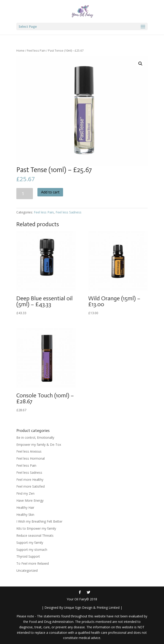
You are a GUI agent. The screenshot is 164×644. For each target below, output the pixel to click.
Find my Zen (25, 493)
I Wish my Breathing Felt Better (39, 521)
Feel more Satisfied (31, 486)
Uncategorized (27, 570)
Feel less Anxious (29, 451)
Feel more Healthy (30, 480)
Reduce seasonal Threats (35, 535)
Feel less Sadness (69, 212)
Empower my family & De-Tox (39, 445)
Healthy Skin (25, 515)
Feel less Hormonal (31, 458)
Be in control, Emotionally (35, 437)
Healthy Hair (25, 507)
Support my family (30, 543)
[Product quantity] (25, 194)
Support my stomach (32, 550)
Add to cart (50, 192)
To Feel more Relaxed (33, 563)
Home (20, 50)
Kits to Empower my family (36, 528)
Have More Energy (30, 500)
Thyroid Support (28, 556)
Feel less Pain (36, 50)
